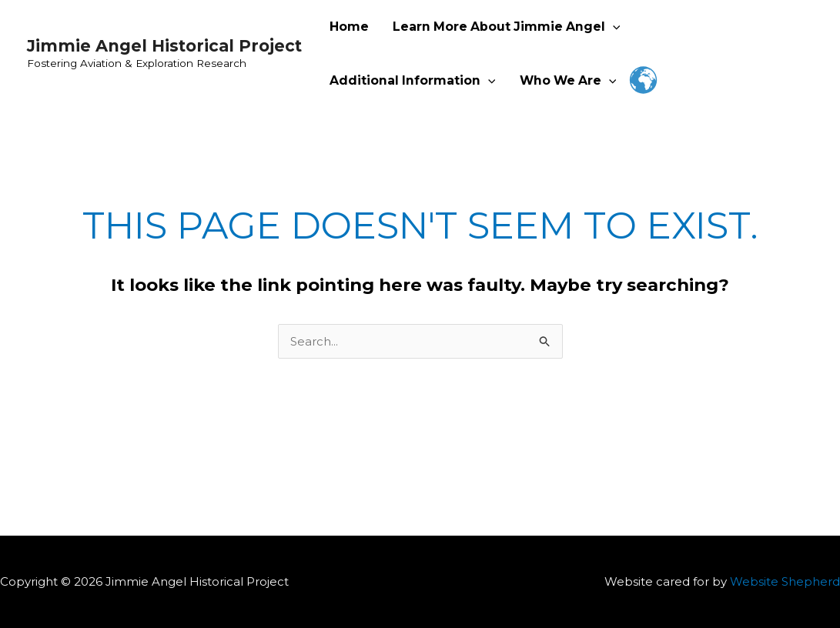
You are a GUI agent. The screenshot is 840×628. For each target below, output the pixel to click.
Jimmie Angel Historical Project (164, 46)
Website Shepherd (785, 581)
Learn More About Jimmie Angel (506, 27)
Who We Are (568, 81)
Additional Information (412, 81)
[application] (612, 27)
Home (349, 27)
